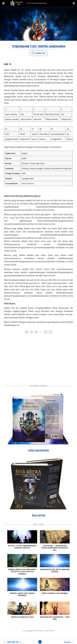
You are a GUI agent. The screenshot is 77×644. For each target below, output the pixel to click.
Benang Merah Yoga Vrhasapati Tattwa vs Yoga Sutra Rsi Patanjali (22, 572)
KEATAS (67, 642)
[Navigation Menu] (74, 3)
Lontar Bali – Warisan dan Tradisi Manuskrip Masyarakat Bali (55, 548)
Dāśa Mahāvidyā (38, 451)
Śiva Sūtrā (39, 516)
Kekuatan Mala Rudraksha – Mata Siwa (55, 618)
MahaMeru (41, 631)
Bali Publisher (50, 631)
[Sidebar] (3, 3)
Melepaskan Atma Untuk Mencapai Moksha (55, 571)
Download (38, 53)
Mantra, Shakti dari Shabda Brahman (22, 594)
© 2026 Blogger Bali (29, 631)
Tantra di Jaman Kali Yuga (22, 617)
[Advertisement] (38, 359)
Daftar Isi (13, 642)
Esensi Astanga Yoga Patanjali (55, 593)
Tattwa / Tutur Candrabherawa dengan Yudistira (22, 547)
